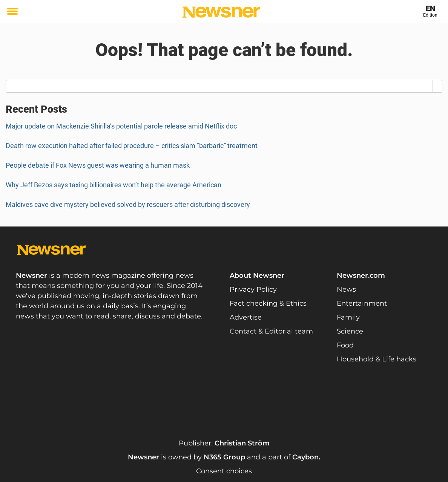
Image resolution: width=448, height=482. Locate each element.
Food (345, 345)
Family (348, 317)
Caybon (305, 457)
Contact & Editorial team (271, 331)
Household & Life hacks (377, 359)
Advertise (246, 317)
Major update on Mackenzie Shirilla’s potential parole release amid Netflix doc (121, 126)
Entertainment (362, 303)
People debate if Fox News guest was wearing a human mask (98, 165)
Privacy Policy (253, 289)
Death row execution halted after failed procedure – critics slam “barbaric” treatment (132, 146)
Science (350, 331)
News (346, 289)
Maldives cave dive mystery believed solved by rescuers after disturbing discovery (128, 204)
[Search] (438, 86)
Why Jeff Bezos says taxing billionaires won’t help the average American (114, 185)
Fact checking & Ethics (268, 303)
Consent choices (224, 471)
